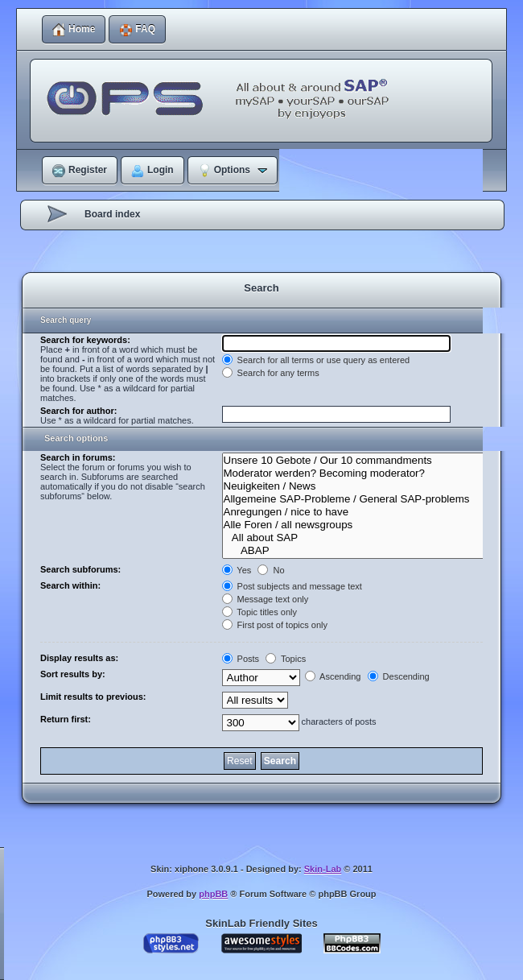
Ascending (333, 676)
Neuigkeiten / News (363, 486)
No (271, 570)
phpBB (213, 894)
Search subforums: (80, 569)
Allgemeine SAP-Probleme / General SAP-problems (363, 499)
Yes (237, 570)
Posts (241, 659)
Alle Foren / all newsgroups (363, 525)
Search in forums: (78, 457)
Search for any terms (271, 373)
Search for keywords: (85, 340)
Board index (112, 214)
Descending (399, 676)
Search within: (70, 585)
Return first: (66, 719)
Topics (286, 659)
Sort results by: (73, 674)
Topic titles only (259, 612)
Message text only (266, 599)
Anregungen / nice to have (363, 512)
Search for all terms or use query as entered (316, 360)
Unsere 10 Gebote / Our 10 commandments (363, 461)
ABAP (363, 551)
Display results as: (79, 658)
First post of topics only (275, 625)
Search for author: (78, 411)
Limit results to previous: (93, 697)
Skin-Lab (323, 869)
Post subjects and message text (292, 586)
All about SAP (363, 538)
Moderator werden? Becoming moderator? (363, 473)
